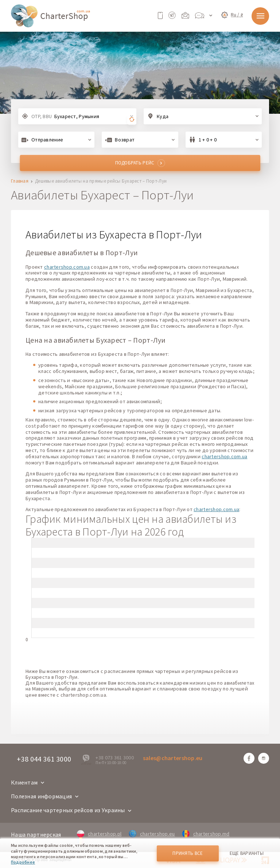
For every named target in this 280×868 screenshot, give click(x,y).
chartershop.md (206, 834)
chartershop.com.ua (67, 267)
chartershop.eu (152, 834)
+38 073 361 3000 (114, 758)
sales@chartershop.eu (173, 758)
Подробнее (23, 862)
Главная (20, 181)
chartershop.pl (99, 834)
